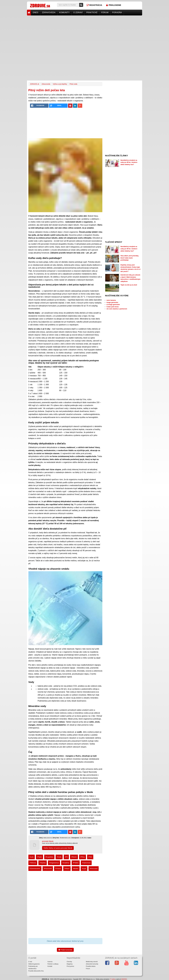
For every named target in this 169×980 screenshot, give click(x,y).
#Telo (90, 857)
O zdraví (78, 12)
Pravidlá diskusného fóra (36, 971)
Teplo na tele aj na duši (129, 285)
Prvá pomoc (70, 966)
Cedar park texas (113, 307)
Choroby (69, 962)
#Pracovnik (48, 869)
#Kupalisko (49, 857)
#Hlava (67, 869)
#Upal (84, 869)
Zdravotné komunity (92, 964)
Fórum (105, 12)
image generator (112, 302)
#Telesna (33, 863)
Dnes (36, 12)
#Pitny (83, 857)
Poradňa (117, 12)
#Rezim (74, 857)
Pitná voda (73, 84)
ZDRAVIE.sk (35, 84)
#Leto (32, 857)
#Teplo (39, 857)
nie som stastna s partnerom (117, 309)
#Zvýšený (66, 863)
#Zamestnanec (35, 869)
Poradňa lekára (91, 966)
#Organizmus (54, 863)
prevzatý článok (48, 841)
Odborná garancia (34, 964)
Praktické (92, 12)
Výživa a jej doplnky (60, 84)
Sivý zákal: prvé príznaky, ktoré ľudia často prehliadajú (130, 258)
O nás (30, 962)
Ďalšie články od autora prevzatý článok (58, 848)
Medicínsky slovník (92, 962)
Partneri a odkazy (53, 964)
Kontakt (50, 966)
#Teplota (43, 863)
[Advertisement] (85, 32)
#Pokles (76, 863)
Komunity (64, 12)
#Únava (58, 869)
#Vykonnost (86, 863)
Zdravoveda (49, 12)
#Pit (66, 857)
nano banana (111, 300)
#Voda (59, 857)
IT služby (113, 979)
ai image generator (113, 304)
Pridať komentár (65, 950)
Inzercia (50, 962)
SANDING (124, 979)
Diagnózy (70, 964)
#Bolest (76, 869)
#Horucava (94, 869)
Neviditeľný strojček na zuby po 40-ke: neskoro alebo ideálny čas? (129, 162)
